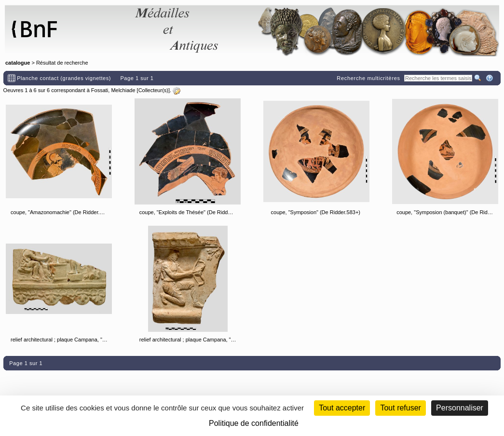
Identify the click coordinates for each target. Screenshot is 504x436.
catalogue (18, 63)
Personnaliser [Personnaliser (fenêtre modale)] (460, 408)
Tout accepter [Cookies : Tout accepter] (342, 408)
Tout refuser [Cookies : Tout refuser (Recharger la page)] (400, 408)
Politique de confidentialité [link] (254, 423)
